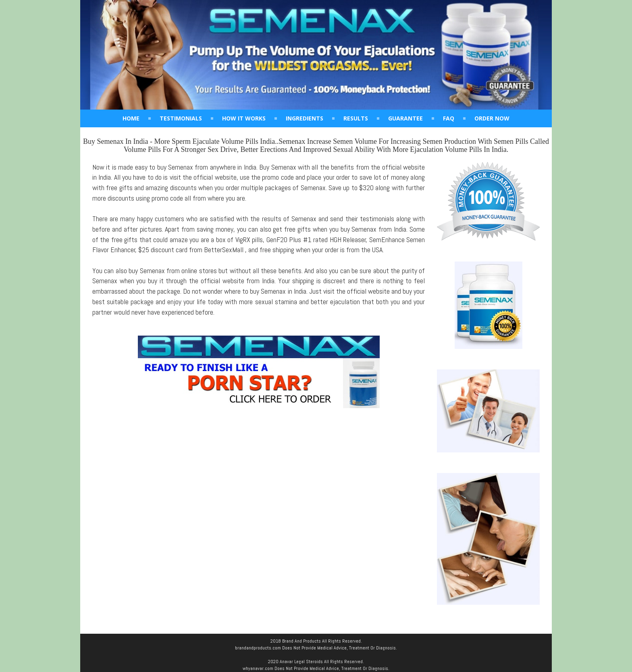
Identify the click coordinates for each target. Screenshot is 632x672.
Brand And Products (301, 641)
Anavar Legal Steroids (301, 662)
